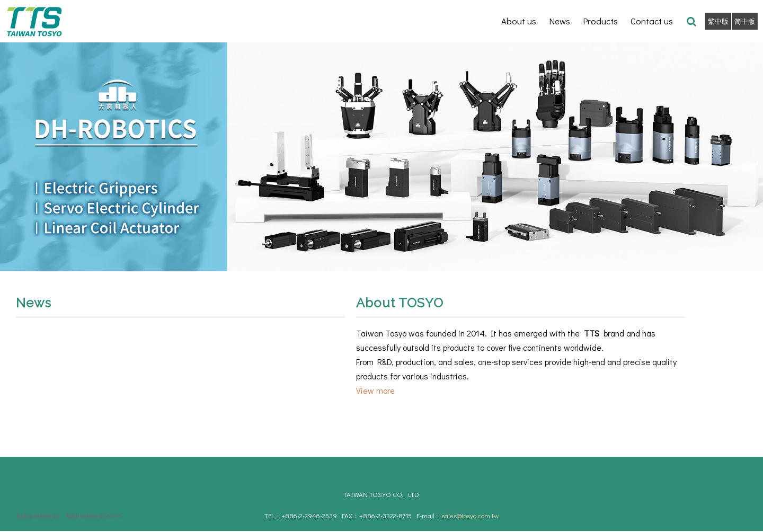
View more (375, 390)
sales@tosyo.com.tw (470, 515)
